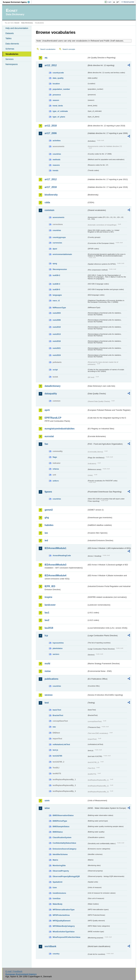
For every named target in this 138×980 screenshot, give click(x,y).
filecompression (60, 269)
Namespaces (11, 64)
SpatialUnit (57, 882)
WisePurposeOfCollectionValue (66, 937)
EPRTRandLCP (53, 418)
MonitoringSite (59, 865)
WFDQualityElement (61, 921)
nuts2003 (57, 313)
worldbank (50, 946)
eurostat (49, 436)
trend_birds (58, 106)
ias (46, 533)
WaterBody (57, 904)
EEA (17, 2)
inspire (48, 597)
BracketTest (58, 715)
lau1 (47, 613)
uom (47, 800)
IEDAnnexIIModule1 (55, 548)
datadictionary (52, 386)
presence (57, 95)
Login (109, 2)
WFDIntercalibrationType (64, 910)
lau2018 (49, 628)
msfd (47, 664)
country (56, 954)
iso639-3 (56, 284)
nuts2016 (57, 341)
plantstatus (57, 648)
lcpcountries (58, 643)
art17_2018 (51, 187)
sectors (56, 654)
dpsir (55, 249)
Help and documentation (17, 28)
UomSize (56, 898)
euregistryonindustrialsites (59, 429)
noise (48, 671)
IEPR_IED (50, 586)
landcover (50, 605)
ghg (47, 518)
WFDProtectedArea (61, 915)
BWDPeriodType (60, 821)
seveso (48, 695)
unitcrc (56, 481)
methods (56, 160)
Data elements (12, 44)
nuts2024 (57, 355)
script (55, 370)
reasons (56, 165)
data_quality (58, 78)
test (47, 703)
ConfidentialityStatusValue (64, 843)
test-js (55, 750)
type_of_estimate (60, 111)
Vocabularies (12, 54)
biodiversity (51, 195)
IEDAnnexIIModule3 (55, 565)
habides (49, 525)
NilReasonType (59, 308)
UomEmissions (59, 893)
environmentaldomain (62, 254)
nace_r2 (56, 301)
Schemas (10, 49)
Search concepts (69, 49)
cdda (47, 202)
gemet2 (49, 510)
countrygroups (59, 237)
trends (55, 170)
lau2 (47, 620)
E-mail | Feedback (14, 971)
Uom (55, 888)
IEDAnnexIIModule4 (55, 575)
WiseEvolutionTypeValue (63, 932)
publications (51, 679)
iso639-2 (56, 275)
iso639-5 (56, 289)
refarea (56, 469)
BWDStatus (58, 832)
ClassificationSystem (62, 837)
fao (46, 444)
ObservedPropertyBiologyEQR (66, 876)
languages (57, 295)
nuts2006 (57, 320)
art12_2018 (51, 126)
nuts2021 (57, 348)
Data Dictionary (27, 23)
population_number (61, 89)
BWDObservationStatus (63, 815)
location (56, 84)
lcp (46, 635)
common (49, 210)
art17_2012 (51, 179)
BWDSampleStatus (61, 826)
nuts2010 (57, 327)
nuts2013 (57, 334)
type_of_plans (59, 117)
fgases (48, 492)
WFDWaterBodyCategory (64, 926)
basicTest (57, 710)
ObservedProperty (61, 871)
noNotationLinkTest (61, 744)
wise (47, 808)
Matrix (55, 860)
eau (54, 727)
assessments (58, 217)
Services (9, 59)
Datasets (10, 33)
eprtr (47, 410)
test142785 (57, 756)
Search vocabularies (48, 49)
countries (57, 154)
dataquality (51, 394)
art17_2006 (51, 133)
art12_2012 (51, 65)
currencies (57, 243)
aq (46, 58)
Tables (8, 38)
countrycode (58, 73)
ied (46, 540)
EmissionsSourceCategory (64, 849)
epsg (55, 263)
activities (57, 141)
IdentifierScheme (60, 854)
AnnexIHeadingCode (62, 555)
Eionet (17, 23)
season (56, 100)
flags (55, 457)
